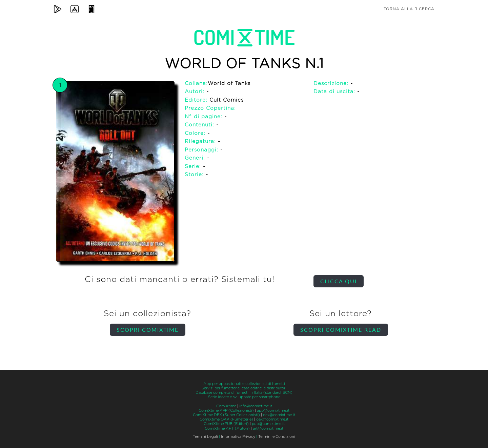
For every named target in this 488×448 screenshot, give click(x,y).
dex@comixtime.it (279, 415)
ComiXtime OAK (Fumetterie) (226, 419)
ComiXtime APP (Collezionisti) (226, 411)
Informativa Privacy (238, 437)
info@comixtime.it (256, 406)
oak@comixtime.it (272, 419)
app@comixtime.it (273, 411)
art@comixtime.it (268, 429)
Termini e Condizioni (277, 437)
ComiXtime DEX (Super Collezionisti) (226, 415)
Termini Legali (205, 437)
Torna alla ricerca (409, 9)
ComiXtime (226, 406)
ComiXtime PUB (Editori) (226, 424)
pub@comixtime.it (268, 424)
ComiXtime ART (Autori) (227, 429)
